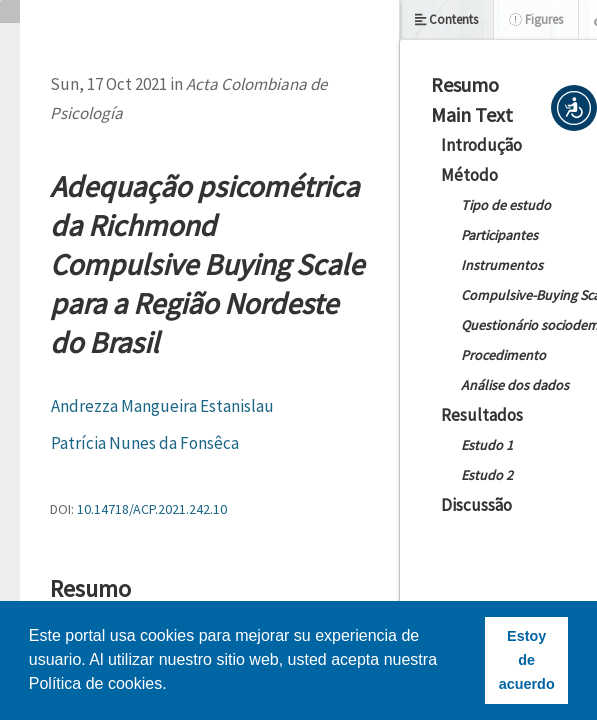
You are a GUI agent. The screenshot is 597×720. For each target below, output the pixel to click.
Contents (446, 19)
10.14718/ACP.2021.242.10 (152, 509)
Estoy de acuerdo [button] (527, 660)
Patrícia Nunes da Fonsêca (145, 443)
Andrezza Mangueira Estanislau (162, 406)
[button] (574, 108)
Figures (536, 19)
